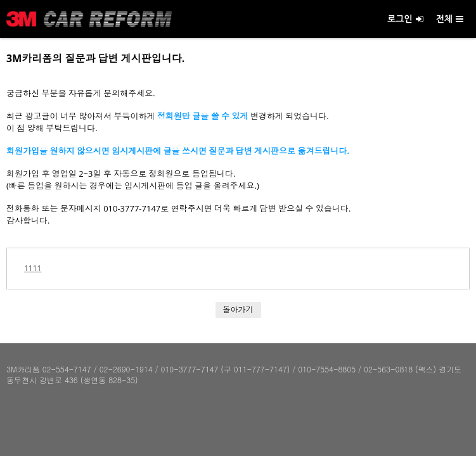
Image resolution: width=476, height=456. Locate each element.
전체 (450, 19)
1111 (33, 268)
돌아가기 (238, 309)
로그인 (405, 19)
